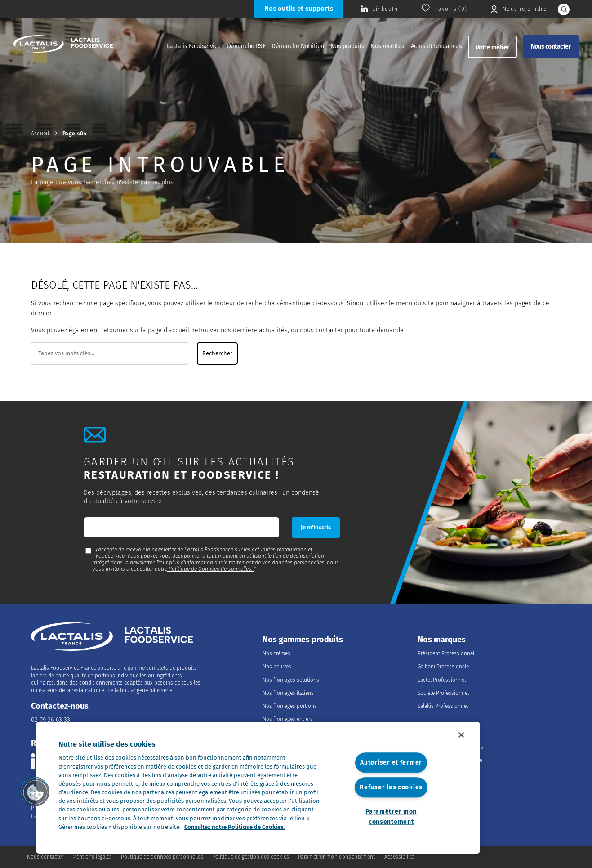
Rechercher (217, 353)
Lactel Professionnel (442, 680)
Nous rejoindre (445, 733)
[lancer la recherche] (564, 9)
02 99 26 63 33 (51, 720)
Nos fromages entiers (288, 719)
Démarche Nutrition (298, 46)
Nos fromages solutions (291, 680)
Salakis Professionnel (443, 706)
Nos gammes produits (303, 640)
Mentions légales (92, 857)
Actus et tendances (436, 46)
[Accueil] (63, 45)
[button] (35, 792)
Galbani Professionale (443, 667)
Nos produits (347, 46)
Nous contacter (551, 47)
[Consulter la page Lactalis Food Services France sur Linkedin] (379, 9)
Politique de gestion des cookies (251, 857)
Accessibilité (399, 857)
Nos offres (430, 774)
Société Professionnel (443, 693)
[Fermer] (461, 735)
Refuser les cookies (391, 787)
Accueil (40, 134)
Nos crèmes (276, 653)
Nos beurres (277, 667)
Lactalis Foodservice (194, 46)
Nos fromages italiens (288, 693)
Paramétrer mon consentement (391, 817)
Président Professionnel (446, 653)
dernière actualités (260, 330)
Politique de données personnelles (162, 857)
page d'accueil (169, 330)
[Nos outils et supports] (299, 9)
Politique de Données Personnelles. (211, 569)
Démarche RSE (246, 46)
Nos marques (442, 640)
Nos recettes (387, 46)
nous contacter (321, 330)
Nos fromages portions (290, 706)
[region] (258, 788)
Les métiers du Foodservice (450, 760)
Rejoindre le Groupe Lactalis (450, 747)
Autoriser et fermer (391, 763)
